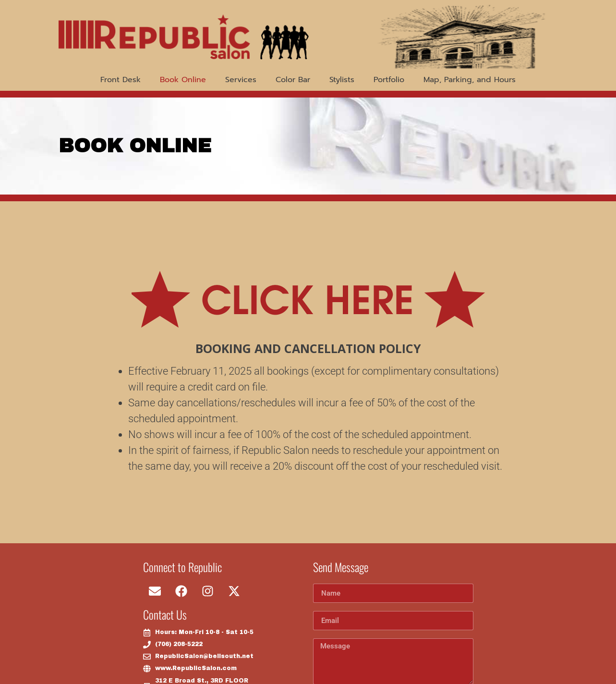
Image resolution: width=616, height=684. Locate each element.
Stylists (342, 80)
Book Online (183, 80)
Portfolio (389, 80)
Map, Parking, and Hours (470, 80)
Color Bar (293, 80)
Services (241, 80)
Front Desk (121, 80)
